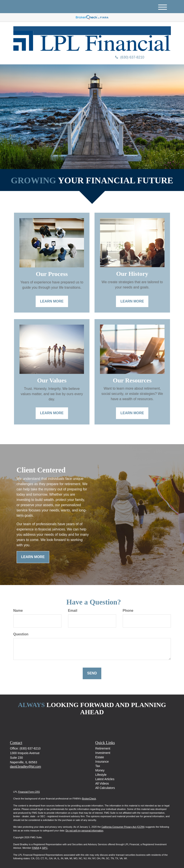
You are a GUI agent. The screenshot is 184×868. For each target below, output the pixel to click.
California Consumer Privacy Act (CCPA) (123, 827)
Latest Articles (105, 779)
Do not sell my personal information (84, 831)
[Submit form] (92, 673)
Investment (103, 753)
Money (100, 770)
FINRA (35, 848)
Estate (100, 757)
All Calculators (105, 788)
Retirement (103, 748)
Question (21, 634)
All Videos (102, 783)
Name (18, 611)
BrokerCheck (89, 799)
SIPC (45, 848)
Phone (128, 611)
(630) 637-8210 (130, 57)
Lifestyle (101, 775)
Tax (98, 766)
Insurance (102, 762)
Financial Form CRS (29, 792)
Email (73, 611)
